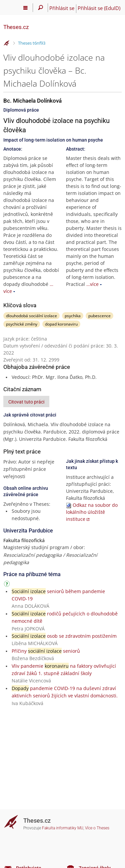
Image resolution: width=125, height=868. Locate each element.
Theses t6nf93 (32, 43)
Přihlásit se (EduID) (99, 8)
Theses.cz (16, 27)
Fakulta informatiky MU (63, 828)
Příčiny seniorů (46, 651)
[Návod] (8, 585)
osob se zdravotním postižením (64, 636)
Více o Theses (97, 828)
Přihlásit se (62, 8)
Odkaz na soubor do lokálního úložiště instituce (92, 512)
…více (92, 284)
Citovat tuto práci (26, 402)
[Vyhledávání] (40, 8)
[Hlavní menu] (25, 8)
